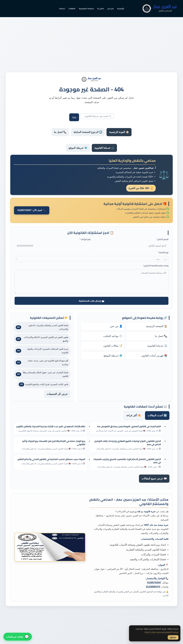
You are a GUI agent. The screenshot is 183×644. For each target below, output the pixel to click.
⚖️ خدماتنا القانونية (104, 148)
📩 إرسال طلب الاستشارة (92, 301)
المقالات (72, 8)
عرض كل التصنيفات (57, 394)
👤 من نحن (116, 326)
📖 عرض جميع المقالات (154, 479)
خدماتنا (62, 8)
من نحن (111, 8)
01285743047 (154, 583)
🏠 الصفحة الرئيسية (157, 326)
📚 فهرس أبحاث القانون (154, 356)
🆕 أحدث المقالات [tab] (157, 415)
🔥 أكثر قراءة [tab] (134, 415)
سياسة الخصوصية (86, 8)
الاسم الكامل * (162, 239)
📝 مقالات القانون (113, 346)
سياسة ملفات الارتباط (153, 632)
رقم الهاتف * (85, 239)
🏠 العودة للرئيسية (119, 132)
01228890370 (153, 587)
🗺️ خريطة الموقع (78, 148)
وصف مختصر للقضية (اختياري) (156, 266)
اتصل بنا (101, 8)
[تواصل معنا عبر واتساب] (18, 636)
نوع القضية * (163, 252)
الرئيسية (121, 8)
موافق (173, 637)
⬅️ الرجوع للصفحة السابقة (88, 132)
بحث (74, 117)
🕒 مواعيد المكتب (113, 336)
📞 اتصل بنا (60, 132)
